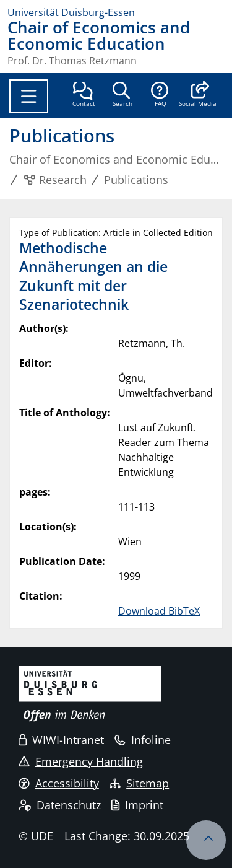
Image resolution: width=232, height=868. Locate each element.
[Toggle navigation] (29, 96)
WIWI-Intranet (61, 740)
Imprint (137, 805)
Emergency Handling (81, 761)
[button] (198, 95)
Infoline (143, 740)
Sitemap (139, 783)
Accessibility (59, 783)
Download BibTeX (159, 611)
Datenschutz (60, 805)
